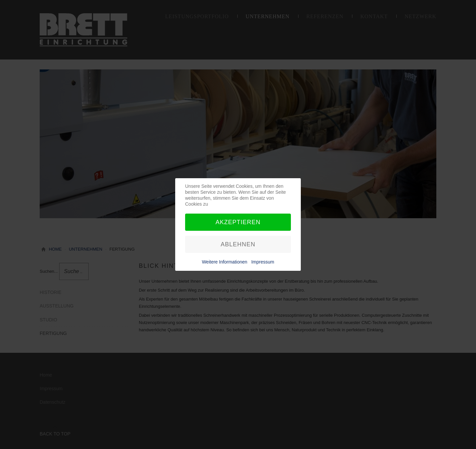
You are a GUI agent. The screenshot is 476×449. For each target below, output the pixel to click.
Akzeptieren (238, 222)
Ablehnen (238, 244)
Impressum (263, 262)
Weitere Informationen (225, 262)
